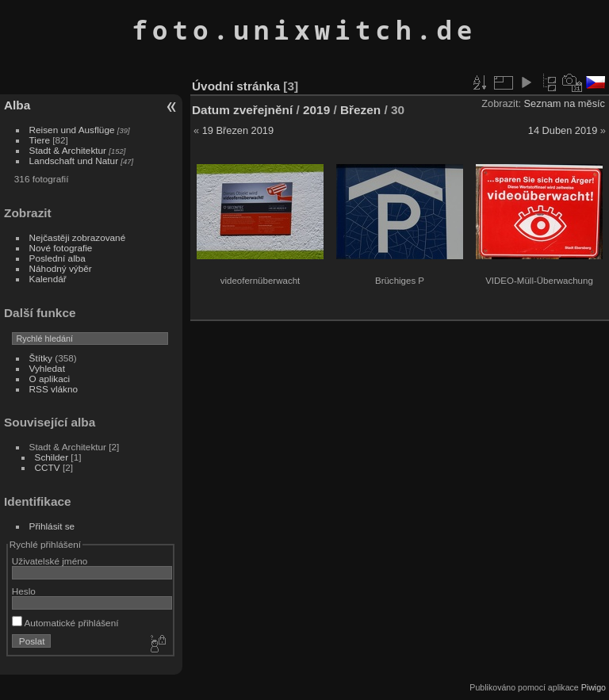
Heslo (24, 591)
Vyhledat (47, 368)
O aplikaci (50, 379)
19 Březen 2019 (238, 130)
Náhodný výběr (61, 268)
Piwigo (594, 687)
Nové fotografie (61, 248)
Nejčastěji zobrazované (78, 237)
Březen (360, 110)
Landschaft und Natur (74, 161)
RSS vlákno (54, 389)
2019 (316, 110)
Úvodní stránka (236, 86)
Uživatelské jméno (50, 561)
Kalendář (48, 279)
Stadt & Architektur (68, 150)
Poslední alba (57, 258)
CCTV (48, 467)
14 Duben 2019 (563, 130)
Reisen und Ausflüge (72, 130)
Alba (17, 105)
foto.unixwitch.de (304, 30)
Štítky (41, 358)
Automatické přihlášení (65, 623)
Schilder (52, 457)
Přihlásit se (52, 526)
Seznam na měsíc (565, 103)
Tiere (40, 140)
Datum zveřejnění (242, 110)
